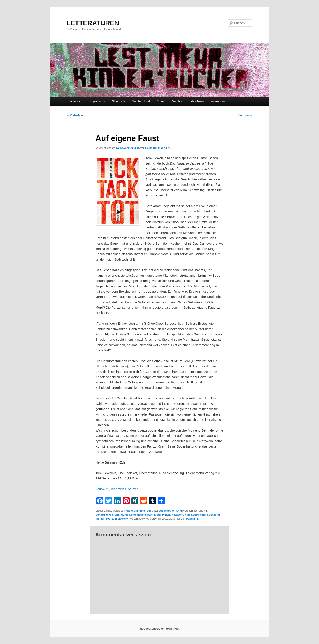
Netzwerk (177, 515)
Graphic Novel (141, 101)
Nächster (245, 115)
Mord (157, 515)
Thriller (100, 519)
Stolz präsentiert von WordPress (159, 629)
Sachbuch (178, 101)
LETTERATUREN (93, 23)
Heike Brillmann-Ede (158, 148)
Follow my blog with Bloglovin (117, 489)
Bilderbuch (118, 101)
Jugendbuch (97, 101)
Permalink (192, 519)
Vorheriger (75, 115)
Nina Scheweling (195, 515)
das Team (197, 101)
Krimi (179, 511)
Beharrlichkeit (104, 515)
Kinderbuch (75, 101)
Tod (108, 519)
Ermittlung (121, 515)
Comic (161, 101)
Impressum (218, 101)
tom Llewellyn (121, 519)
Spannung (214, 515)
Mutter (166, 515)
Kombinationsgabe (141, 515)
